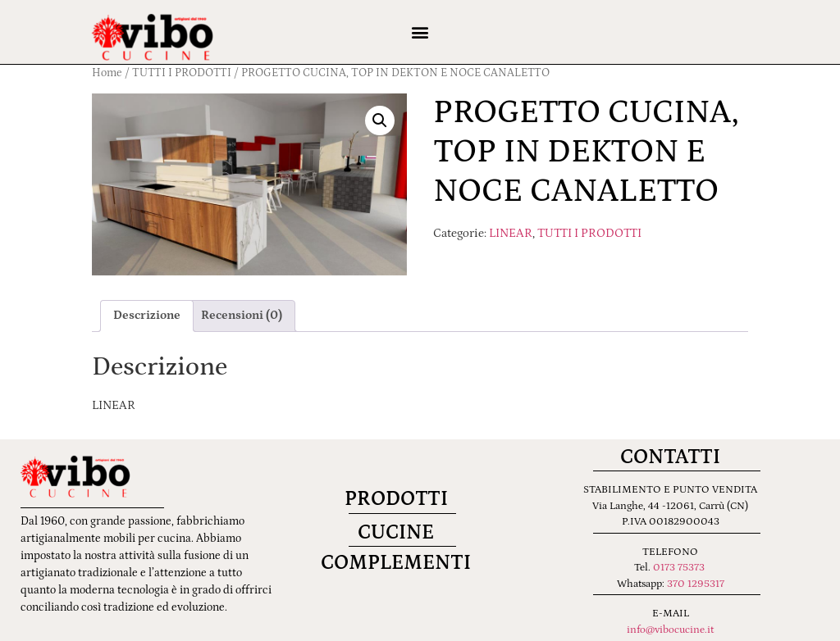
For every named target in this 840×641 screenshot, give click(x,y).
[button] (420, 32)
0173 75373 (679, 568)
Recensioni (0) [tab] (242, 315)
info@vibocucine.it (670, 630)
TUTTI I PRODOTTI (589, 233)
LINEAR (511, 233)
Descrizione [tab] (147, 315)
